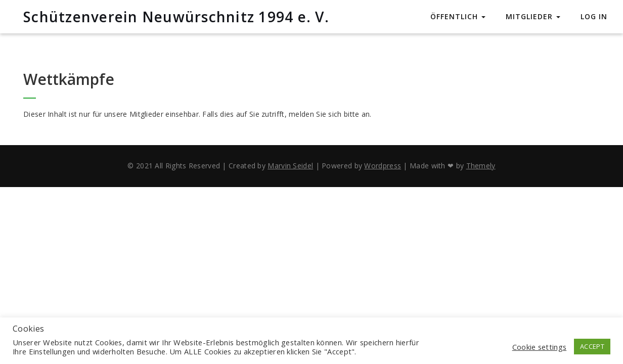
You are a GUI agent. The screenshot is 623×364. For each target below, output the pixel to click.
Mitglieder (533, 16)
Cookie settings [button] (540, 347)
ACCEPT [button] (592, 346)
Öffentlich (458, 16)
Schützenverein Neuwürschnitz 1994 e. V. (176, 17)
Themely (481, 166)
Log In (594, 16)
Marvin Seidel (290, 166)
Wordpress (383, 166)
